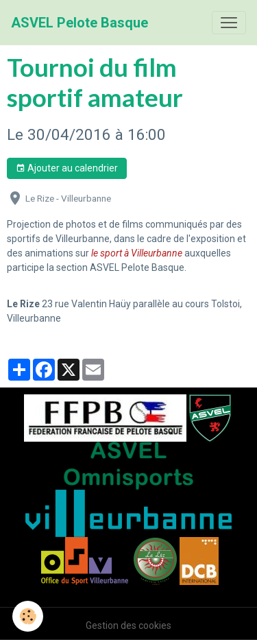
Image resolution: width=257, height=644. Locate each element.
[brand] (79, 23)
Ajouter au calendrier (67, 169)
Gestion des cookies (128, 625)
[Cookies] (28, 616)
